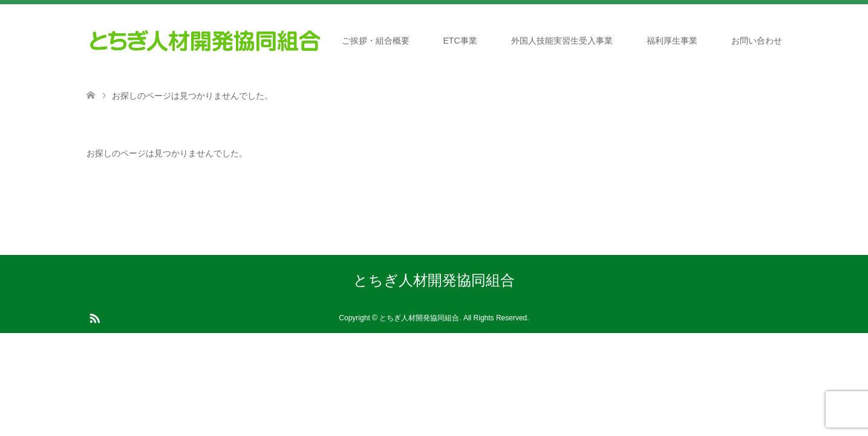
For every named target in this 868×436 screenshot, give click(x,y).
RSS (94, 317)
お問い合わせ (757, 41)
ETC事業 (460, 41)
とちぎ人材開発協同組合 (434, 280)
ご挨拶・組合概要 (376, 41)
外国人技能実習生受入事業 (562, 41)
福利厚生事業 (672, 41)
